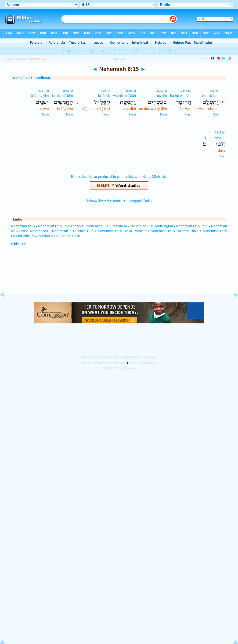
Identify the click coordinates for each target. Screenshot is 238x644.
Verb (216, 115)
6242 (160, 91)
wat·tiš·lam (210, 96)
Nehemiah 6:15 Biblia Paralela (122, 231)
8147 (41, 91)
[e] (217, 91)
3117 (218, 133)
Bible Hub (19, 244)
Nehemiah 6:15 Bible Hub (73, 231)
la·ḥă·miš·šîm (62, 96)
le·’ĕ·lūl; (104, 96)
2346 (184, 91)
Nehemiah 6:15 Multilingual (152, 226)
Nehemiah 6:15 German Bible (57, 236)
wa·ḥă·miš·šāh (125, 96)
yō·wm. (220, 137)
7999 (211, 91)
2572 (66, 91)
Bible (10, 59)
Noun (188, 115)
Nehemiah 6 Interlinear (32, 78)
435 (104, 91)
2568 (129, 91)
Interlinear (21, 59)
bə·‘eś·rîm (159, 96)
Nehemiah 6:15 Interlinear (107, 226)
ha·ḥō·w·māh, (181, 96)
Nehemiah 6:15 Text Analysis (61, 226)
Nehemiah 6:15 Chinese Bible (175, 231)
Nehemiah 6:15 (23, 226)
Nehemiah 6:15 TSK (192, 226)
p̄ (205, 137)
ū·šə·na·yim (40, 96)
